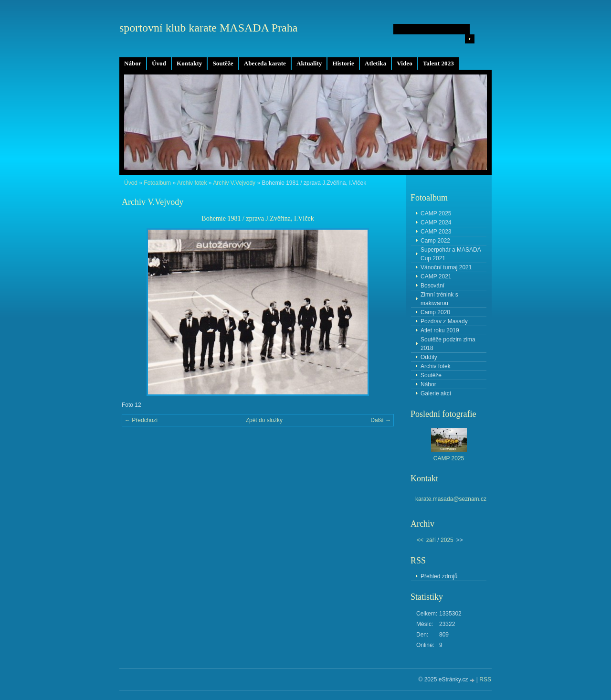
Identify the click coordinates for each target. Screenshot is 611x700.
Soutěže (223, 63)
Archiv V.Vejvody (234, 183)
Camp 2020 (435, 312)
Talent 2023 (438, 63)
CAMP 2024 (436, 223)
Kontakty (190, 63)
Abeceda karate (265, 63)
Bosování (432, 286)
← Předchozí (141, 420)
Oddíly (429, 357)
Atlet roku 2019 (440, 330)
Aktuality (309, 63)
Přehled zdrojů (439, 576)
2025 (447, 540)
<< (420, 540)
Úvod (159, 63)
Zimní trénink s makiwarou (439, 299)
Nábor (133, 63)
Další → (381, 420)
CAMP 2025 (436, 213)
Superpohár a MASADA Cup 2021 (451, 254)
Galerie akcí (436, 393)
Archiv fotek (192, 183)
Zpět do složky (264, 420)
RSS (485, 679)
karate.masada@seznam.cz (451, 499)
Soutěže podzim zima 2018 (448, 344)
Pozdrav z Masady (444, 321)
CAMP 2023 (436, 232)
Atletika (375, 63)
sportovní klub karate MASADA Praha (208, 28)
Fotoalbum (157, 183)
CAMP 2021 (436, 276)
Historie (343, 63)
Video (404, 63)
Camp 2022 (435, 241)
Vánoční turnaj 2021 (446, 267)
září (431, 540)
